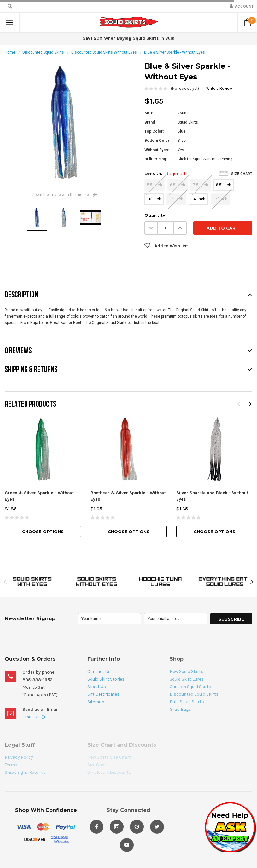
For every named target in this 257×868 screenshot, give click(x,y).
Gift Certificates (103, 694)
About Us (97, 687)
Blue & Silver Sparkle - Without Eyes (175, 52)
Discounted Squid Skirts (43, 52)
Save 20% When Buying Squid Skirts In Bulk (128, 38)
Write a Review (219, 89)
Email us (34, 717)
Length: (165, 173)
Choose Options (43, 532)
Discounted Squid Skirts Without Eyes (104, 52)
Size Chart (242, 174)
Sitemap (96, 702)
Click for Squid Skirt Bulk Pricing (205, 159)
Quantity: (156, 215)
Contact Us (99, 672)
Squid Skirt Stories (106, 679)
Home (10, 52)
